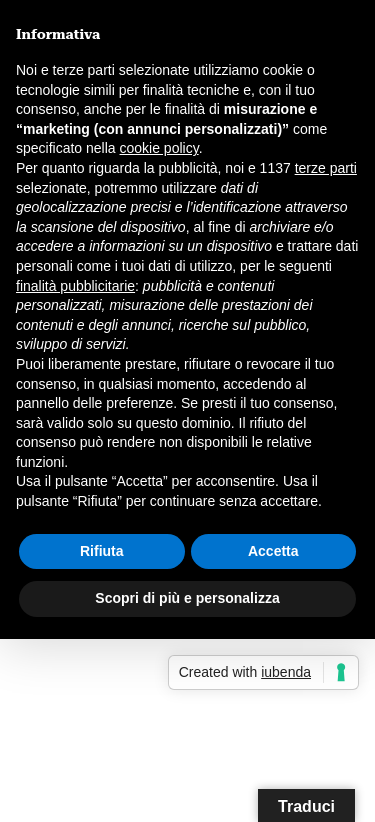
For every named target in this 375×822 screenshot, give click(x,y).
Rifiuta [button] (102, 551)
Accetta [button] (273, 551)
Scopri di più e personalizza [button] (187, 598)
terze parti (326, 168)
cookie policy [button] (159, 148)
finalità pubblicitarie (75, 286)
